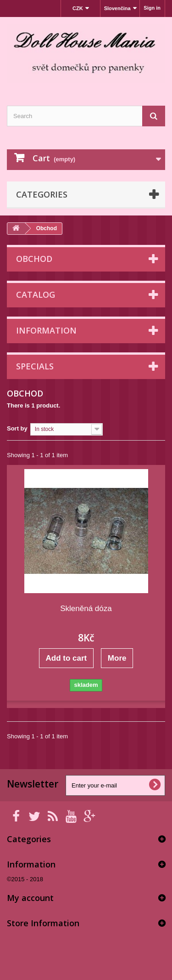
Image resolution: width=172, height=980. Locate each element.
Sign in (152, 8)
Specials (35, 366)
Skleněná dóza (86, 609)
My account (30, 898)
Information (46, 330)
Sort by (17, 428)
